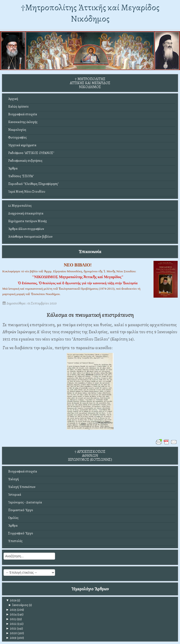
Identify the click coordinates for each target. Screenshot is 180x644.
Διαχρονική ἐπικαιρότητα (26, 213)
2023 (11, 619)
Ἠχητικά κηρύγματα (22, 145)
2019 (11, 638)
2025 (11, 610)
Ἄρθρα (13, 168)
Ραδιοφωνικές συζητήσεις (25, 161)
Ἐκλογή (13, 479)
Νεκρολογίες (17, 130)
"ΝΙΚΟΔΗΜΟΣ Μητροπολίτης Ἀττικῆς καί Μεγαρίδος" (78, 277)
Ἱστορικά (15, 495)
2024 (11, 614)
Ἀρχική (13, 99)
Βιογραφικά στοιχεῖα (23, 114)
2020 (11, 633)
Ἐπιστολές (15, 541)
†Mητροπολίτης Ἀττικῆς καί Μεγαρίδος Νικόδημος (90, 13)
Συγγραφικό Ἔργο (21, 533)
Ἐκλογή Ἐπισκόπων (22, 487)
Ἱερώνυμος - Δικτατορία (25, 502)
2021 (11, 628)
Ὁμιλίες (13, 518)
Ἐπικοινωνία (90, 252)
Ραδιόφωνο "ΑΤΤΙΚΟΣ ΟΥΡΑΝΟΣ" (31, 153)
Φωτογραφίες (17, 137)
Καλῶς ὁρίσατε (18, 107)
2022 (11, 624)
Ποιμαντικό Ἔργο (21, 510)
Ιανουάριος (18, 605)
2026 (11, 600)
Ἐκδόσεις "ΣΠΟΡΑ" (21, 176)
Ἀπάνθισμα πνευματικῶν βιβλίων (30, 237)
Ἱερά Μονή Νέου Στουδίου (27, 192)
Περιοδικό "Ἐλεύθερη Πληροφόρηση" (33, 184)
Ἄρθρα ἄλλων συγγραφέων (26, 229)
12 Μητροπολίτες (20, 206)
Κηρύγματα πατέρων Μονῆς (28, 221)
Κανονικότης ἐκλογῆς (23, 122)
